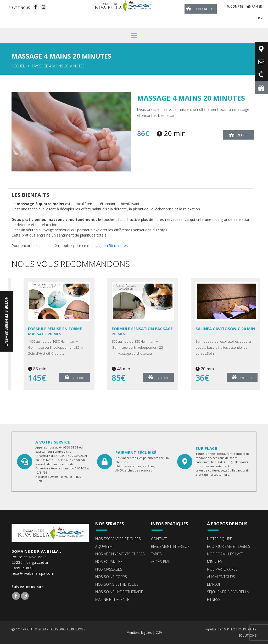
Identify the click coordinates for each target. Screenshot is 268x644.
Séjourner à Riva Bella (228, 592)
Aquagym (104, 546)
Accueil (19, 66)
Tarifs (156, 554)
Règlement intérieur (170, 546)
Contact (159, 539)
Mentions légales (139, 633)
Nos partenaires (222, 569)
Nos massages (109, 569)
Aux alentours (221, 577)
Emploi (213, 584)
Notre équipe (220, 539)
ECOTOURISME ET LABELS (229, 546)
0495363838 (23, 568)
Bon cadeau (201, 8)
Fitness (214, 599)
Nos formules (109, 562)
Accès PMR (161, 562)
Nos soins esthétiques (117, 584)
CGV (159, 633)
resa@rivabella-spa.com (33, 573)
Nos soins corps (111, 577)
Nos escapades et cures (118, 539)
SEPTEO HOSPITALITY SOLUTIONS (240, 632)
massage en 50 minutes (107, 246)
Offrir (238, 135)
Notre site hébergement (6, 321)
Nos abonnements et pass (120, 554)
